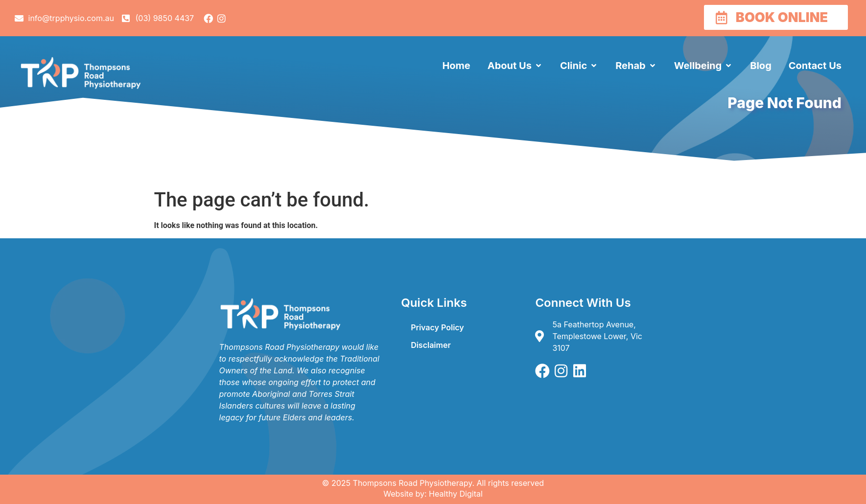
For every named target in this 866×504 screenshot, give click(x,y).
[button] (515, 66)
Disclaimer (431, 345)
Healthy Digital (456, 494)
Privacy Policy (437, 327)
